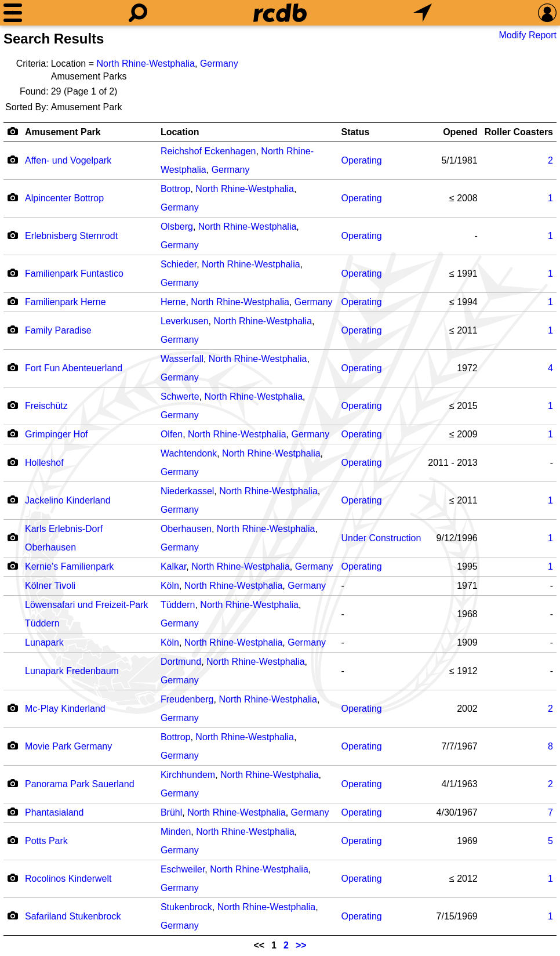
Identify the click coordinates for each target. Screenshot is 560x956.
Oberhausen (186, 529)
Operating (361, 160)
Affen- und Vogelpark (68, 160)
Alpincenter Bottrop (64, 198)
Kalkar (173, 566)
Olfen (172, 434)
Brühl (171, 812)
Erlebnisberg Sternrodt (71, 236)
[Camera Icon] (12, 160)
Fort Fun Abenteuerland (74, 368)
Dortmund (181, 662)
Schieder (179, 264)
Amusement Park (63, 132)
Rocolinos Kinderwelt (68, 879)
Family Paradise (58, 330)
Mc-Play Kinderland (65, 709)
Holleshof (44, 463)
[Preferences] (547, 13)
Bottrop (176, 189)
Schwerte (180, 396)
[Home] (280, 13)
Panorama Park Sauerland (80, 784)
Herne (173, 302)
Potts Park (46, 841)
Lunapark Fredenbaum (72, 671)
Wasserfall (182, 359)
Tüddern (178, 605)
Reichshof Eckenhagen (208, 151)
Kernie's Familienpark (69, 566)
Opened (460, 132)
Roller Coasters (519, 132)
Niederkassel (187, 491)
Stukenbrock (186, 907)
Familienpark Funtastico (74, 274)
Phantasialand (54, 812)
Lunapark (44, 642)
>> (301, 945)
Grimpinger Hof (56, 434)
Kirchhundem (188, 775)
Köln (170, 586)
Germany (219, 64)
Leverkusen (185, 321)
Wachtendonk (189, 453)
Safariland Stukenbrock (73, 916)
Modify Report (528, 35)
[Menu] (13, 13)
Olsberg (177, 227)
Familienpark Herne (66, 302)
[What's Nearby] (423, 13)
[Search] (138, 13)
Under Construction (381, 538)
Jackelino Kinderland (68, 500)
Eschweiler (183, 869)
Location (180, 132)
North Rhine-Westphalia (146, 64)
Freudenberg (187, 699)
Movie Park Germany (68, 746)
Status (355, 132)
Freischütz (46, 406)
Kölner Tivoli (50, 586)
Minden (176, 832)
